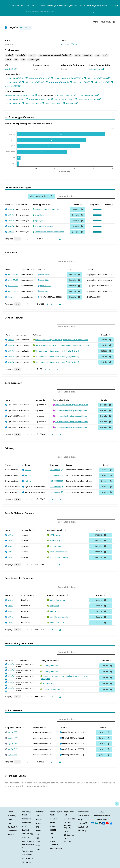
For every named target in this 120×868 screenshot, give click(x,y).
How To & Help (28, 841)
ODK (52, 837)
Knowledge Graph (55, 6)
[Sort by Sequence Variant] (23, 727)
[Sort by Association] (28, 204)
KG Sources (27, 862)
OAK (52, 834)
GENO (38, 842)
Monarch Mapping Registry (68, 825)
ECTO (38, 849)
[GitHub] (100, 823)
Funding (11, 834)
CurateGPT (55, 845)
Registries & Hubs (99, 6)
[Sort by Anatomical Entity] (71, 400)
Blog (81, 820)
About (44, 6)
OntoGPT (54, 841)
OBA (37, 834)
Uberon (39, 820)
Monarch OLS (69, 819)
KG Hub (67, 831)
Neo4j (25, 830)
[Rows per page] (17, 239)
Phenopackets (56, 849)
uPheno (39, 823)
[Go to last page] (51, 239)
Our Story (12, 816)
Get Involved (83, 816)
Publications (13, 831)
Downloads (26, 823)
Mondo (39, 816)
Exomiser (54, 819)
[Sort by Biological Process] (58, 660)
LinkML (52, 826)
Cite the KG (27, 855)
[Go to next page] (47, 239)
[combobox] (60, 12)
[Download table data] (59, 239)
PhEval (52, 823)
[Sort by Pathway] (42, 335)
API (24, 826)
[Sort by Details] (81, 204)
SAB (9, 823)
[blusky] (111, 823)
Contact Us (13, 827)
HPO (37, 827)
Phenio (39, 831)
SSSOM (53, 830)
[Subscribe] (92, 823)
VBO (37, 838)
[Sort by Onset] (112, 204)
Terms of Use (27, 851)
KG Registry (69, 835)
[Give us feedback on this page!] (117, 804)
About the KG (27, 859)
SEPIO (38, 845)
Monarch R (27, 834)
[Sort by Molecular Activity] (65, 530)
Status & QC (27, 837)
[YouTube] (107, 823)
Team (10, 820)
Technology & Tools (82, 6)
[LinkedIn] (104, 823)
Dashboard (26, 819)
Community (113, 6)
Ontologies (68, 6)
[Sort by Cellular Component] (67, 595)
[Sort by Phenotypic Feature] (52, 204)
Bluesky (82, 831)
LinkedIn (82, 823)
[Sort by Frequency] (101, 204)
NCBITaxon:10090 (69, 44)
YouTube (83, 827)
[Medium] (96, 823)
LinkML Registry (67, 840)
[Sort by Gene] (12, 204)
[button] (97, 209)
